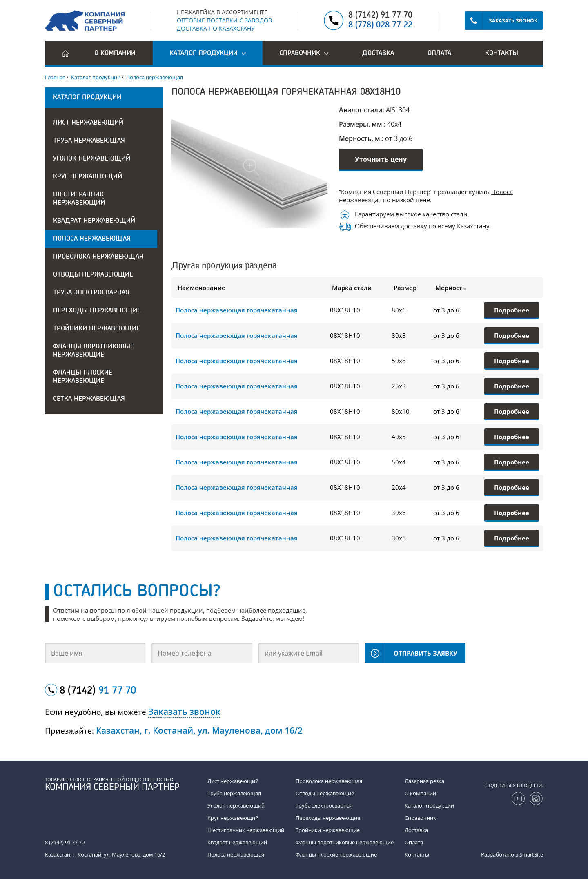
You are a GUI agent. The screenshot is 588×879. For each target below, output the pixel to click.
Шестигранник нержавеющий (79, 199)
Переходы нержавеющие (97, 311)
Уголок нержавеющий (92, 159)
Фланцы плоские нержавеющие (83, 377)
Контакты (502, 54)
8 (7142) (98, 691)
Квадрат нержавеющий (94, 221)
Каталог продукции (429, 805)
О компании (115, 54)
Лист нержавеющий (88, 123)
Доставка (378, 54)
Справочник (420, 818)
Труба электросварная (91, 293)
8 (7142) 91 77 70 (380, 16)
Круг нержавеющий (88, 177)
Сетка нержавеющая (89, 399)
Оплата (439, 54)
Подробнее (512, 310)
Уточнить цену (381, 159)
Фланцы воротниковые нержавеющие (94, 351)
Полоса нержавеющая (92, 239)
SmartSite (531, 854)
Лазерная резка (424, 781)
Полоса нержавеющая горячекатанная (237, 310)
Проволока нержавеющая (98, 257)
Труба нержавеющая (89, 141)
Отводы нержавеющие (93, 275)
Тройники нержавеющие (97, 329)
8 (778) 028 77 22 (380, 25)
